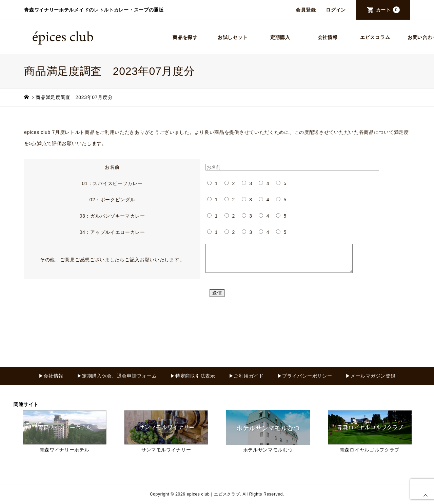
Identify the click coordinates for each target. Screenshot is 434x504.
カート (388, 10)
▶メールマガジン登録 (370, 376)
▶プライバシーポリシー (305, 376)
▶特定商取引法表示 (193, 376)
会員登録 (306, 10)
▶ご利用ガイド (246, 376)
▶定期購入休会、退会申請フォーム (117, 376)
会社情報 (328, 37)
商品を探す (185, 37)
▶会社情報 (51, 376)
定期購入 (280, 37)
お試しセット (233, 37)
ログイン (336, 10)
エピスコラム (375, 37)
